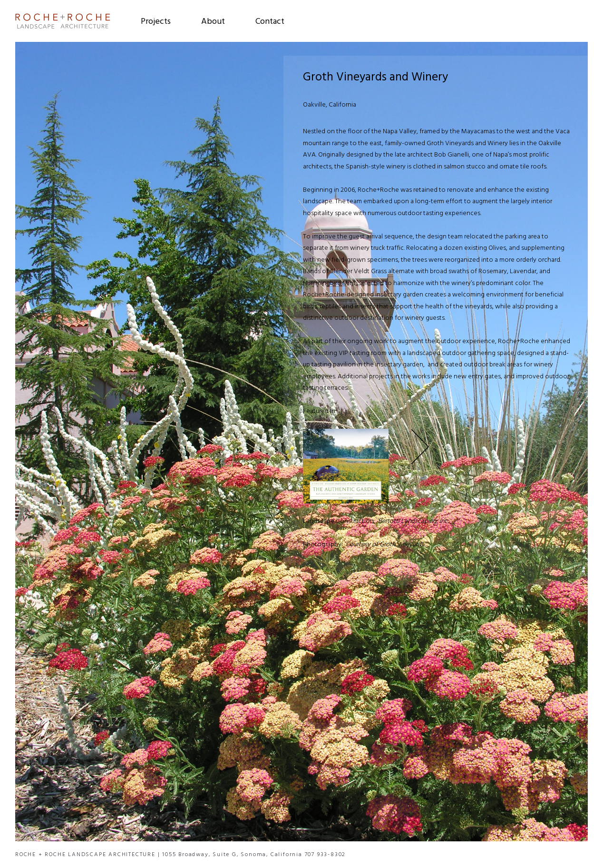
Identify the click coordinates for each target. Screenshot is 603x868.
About (213, 22)
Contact (270, 22)
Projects (156, 22)
